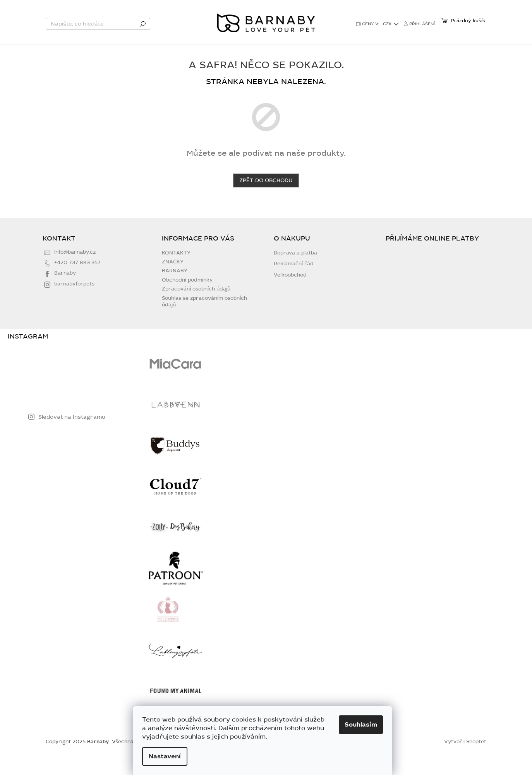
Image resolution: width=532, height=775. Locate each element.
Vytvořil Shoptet (465, 760)
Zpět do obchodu (266, 199)
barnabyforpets (74, 302)
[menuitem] (72, 52)
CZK (388, 24)
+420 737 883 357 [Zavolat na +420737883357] (77, 281)
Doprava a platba (295, 271)
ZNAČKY (173, 280)
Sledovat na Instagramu (72, 435)
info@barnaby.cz (75, 270)
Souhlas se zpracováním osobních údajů (204, 320)
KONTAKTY (176, 271)
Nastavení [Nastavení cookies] (168, 756)
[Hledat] (98, 24)
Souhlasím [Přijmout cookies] (364, 725)
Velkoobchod (290, 294)
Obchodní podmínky (187, 298)
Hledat (143, 24)
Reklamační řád (294, 283)
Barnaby (65, 292)
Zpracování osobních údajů (196, 308)
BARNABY (175, 289)
